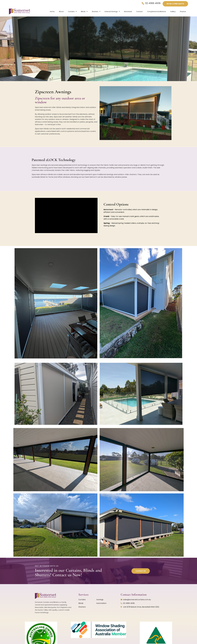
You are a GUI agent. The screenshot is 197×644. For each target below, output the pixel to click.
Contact (140, 12)
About (61, 12)
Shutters (96, 11)
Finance (183, 12)
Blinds (84, 11)
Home (52, 12)
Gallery (173, 12)
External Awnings (112, 11)
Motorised (128, 12)
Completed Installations (157, 12)
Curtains (72, 11)
